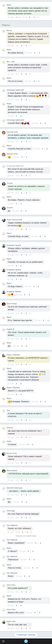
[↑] (30, 17)
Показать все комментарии (26, 536)
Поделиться (38, 17)
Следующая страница (26, 635)
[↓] (34, 17)
